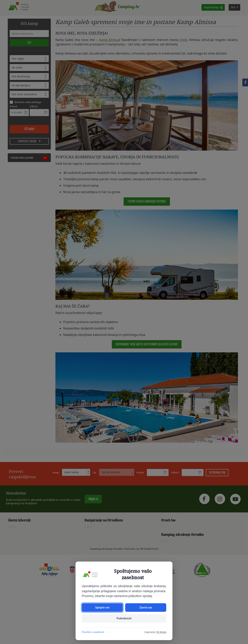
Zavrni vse (146, 608)
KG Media (161, 632)
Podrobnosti (124, 618)
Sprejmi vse (102, 608)
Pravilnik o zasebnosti (93, 632)
